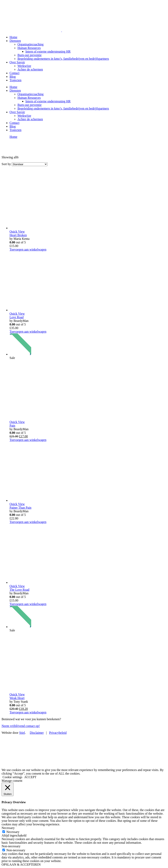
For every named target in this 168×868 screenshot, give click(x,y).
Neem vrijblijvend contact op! (21, 726)
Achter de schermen (30, 69)
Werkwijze (24, 66)
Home (13, 37)
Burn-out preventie (29, 55)
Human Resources (29, 48)
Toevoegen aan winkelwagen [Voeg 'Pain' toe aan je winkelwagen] (28, 440)
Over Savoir (17, 62)
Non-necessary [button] (11, 846)
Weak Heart (17, 698)
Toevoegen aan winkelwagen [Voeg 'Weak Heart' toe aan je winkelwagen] (28, 712)
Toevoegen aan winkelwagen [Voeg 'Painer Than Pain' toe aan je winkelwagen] (28, 522)
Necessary (13, 832)
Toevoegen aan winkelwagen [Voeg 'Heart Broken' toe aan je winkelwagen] (28, 249)
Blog (13, 77)
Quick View (17, 232)
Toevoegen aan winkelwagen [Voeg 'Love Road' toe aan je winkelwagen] (28, 332)
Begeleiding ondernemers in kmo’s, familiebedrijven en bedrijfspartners (63, 59)
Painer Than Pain (20, 508)
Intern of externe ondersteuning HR (48, 51)
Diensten (15, 41)
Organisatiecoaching (30, 44)
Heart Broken (18, 235)
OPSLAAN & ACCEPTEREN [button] (21, 865)
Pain (12, 426)
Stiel (22, 733)
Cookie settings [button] (12, 777)
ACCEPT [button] (30, 777)
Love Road (17, 317)
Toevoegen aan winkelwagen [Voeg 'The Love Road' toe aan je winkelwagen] (28, 604)
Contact (14, 73)
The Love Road (19, 590)
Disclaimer (37, 733)
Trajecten (15, 80)
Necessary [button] (8, 828)
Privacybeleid (58, 733)
